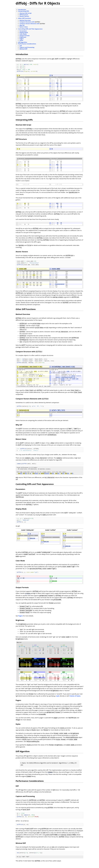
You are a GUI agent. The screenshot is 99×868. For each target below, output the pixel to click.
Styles (21, 40)
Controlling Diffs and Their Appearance (30, 29)
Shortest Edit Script (26, 13)
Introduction (22, 10)
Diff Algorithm (23, 42)
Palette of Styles (75, 700)
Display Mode (24, 32)
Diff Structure (24, 15)
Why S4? (22, 25)
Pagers (22, 39)
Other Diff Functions (25, 18)
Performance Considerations (27, 44)
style (58, 700)
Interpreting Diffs (24, 11)
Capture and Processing (27, 47)
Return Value (24, 27)
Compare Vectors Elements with (32, 24)
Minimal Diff (23, 49)
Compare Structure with (30, 22)
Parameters (23, 31)
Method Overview (25, 20)
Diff (21, 46)
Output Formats (25, 36)
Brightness (23, 37)
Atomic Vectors (24, 16)
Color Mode (23, 34)
